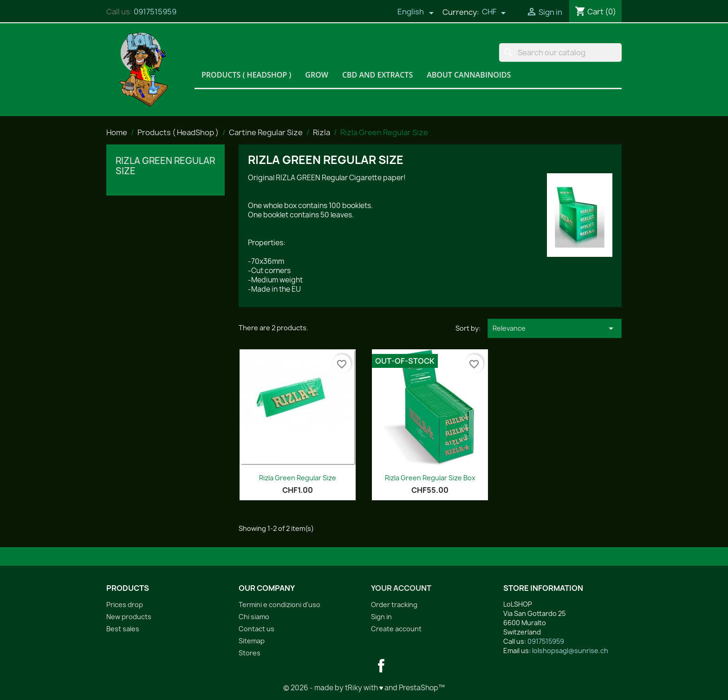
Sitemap (252, 641)
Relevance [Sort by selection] (555, 328)
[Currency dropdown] (494, 13)
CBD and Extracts (377, 75)
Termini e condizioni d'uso (279, 605)
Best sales (123, 629)
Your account (401, 588)
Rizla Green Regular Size (165, 166)
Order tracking (394, 605)
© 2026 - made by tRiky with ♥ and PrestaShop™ (364, 688)
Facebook (381, 666)
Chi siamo (254, 617)
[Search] (560, 52)
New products (129, 617)
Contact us (257, 629)
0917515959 (155, 12)
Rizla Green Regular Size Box (430, 478)
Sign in (381, 617)
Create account (396, 629)
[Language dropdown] (416, 13)
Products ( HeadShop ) (246, 75)
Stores (250, 653)
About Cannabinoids (469, 75)
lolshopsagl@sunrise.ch (570, 651)
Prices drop (125, 605)
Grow (317, 75)
